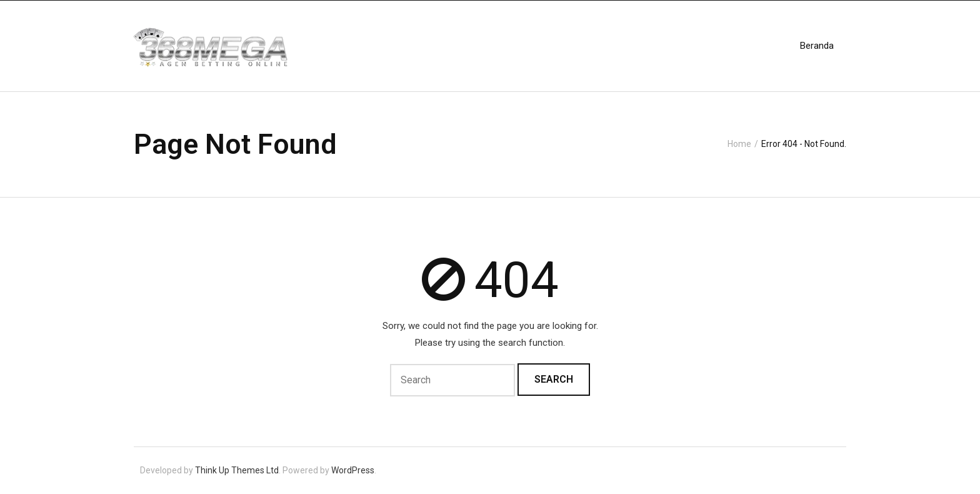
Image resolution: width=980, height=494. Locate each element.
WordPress (353, 470)
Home (739, 144)
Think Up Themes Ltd (237, 470)
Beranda (817, 46)
